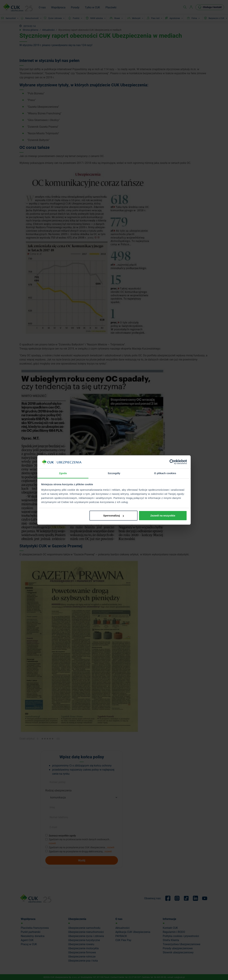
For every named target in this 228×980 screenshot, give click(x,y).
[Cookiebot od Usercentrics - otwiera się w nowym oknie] (172, 462)
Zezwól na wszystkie (163, 516)
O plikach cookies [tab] (165, 473)
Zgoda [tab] (63, 473)
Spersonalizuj (114, 516)
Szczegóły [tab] (114, 473)
